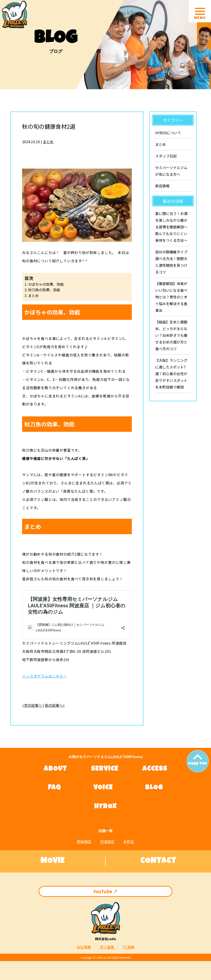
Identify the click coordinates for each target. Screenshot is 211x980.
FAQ (55, 788)
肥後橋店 (84, 841)
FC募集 (129, 947)
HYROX (105, 807)
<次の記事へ (32, 705)
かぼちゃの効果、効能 (46, 284)
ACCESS (155, 769)
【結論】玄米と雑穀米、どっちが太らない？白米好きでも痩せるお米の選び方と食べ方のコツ (171, 335)
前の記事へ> (55, 705)
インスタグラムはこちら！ (45, 676)
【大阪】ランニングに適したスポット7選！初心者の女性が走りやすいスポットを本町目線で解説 (171, 374)
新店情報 (162, 186)
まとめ (48, 142)
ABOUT (55, 769)
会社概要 (84, 947)
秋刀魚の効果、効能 (44, 290)
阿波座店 (107, 841)
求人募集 (107, 947)
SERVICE (105, 769)
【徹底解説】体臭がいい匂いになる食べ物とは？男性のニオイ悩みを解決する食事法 (171, 297)
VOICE (103, 788)
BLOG (154, 788)
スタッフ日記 (166, 156)
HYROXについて (168, 133)
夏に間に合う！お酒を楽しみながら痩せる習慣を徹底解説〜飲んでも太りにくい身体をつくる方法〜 (171, 227)
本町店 (129, 841)
